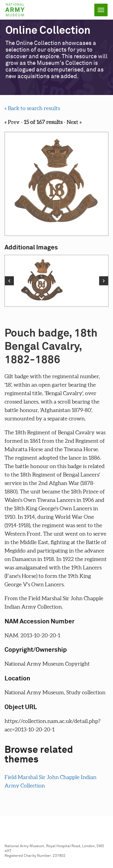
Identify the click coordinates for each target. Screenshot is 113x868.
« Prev (12, 122)
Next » (74, 122)
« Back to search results (32, 108)
